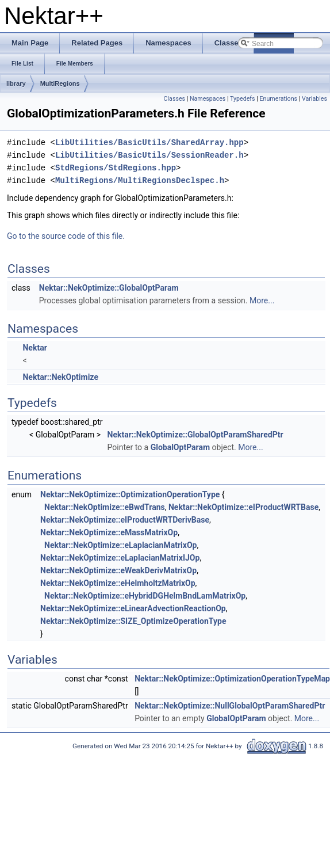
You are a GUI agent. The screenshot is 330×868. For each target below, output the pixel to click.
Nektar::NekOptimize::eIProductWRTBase (243, 507)
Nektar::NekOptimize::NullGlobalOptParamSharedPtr (230, 706)
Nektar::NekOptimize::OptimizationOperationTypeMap (232, 679)
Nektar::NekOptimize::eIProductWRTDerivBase (125, 520)
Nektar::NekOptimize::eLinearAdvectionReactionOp (133, 608)
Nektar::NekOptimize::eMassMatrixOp (109, 532)
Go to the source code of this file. (66, 236)
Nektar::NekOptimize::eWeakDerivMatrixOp (118, 570)
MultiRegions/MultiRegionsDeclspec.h (140, 180)
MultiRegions (60, 83)
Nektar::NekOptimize (60, 377)
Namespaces (208, 99)
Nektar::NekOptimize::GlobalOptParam (109, 288)
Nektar (34, 348)
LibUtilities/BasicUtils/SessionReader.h (149, 155)
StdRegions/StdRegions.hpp (116, 168)
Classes (174, 99)
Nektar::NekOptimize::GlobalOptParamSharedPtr (195, 435)
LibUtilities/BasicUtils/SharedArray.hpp (149, 142)
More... (262, 300)
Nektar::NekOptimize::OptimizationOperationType (130, 494)
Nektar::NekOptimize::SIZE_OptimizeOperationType (133, 621)
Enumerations (278, 99)
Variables (314, 99)
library (16, 83)
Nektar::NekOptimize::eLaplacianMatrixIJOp (120, 558)
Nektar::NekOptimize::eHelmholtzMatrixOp (118, 583)
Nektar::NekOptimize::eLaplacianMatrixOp (120, 545)
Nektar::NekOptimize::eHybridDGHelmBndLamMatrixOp (145, 596)
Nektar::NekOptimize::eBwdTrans (105, 507)
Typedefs (243, 99)
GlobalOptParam (180, 447)
